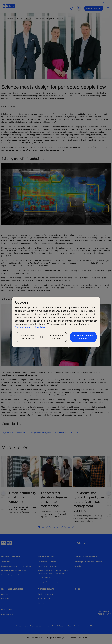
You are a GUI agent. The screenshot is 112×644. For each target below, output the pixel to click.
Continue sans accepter (55, 337)
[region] (56, 322)
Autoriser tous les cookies (83, 337)
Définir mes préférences (28, 337)
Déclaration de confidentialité (30, 327)
